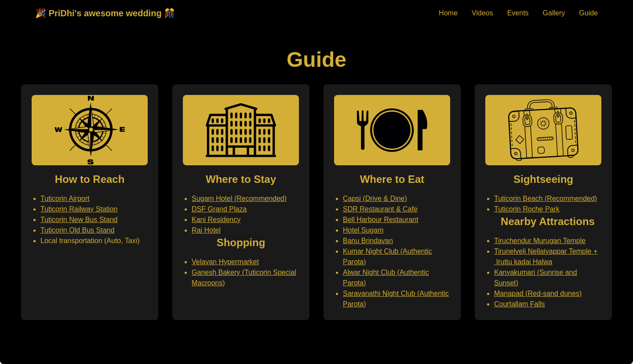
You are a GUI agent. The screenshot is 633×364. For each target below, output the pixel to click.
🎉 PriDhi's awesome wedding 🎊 (105, 13)
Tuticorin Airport (65, 198)
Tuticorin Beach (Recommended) (546, 198)
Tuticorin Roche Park (527, 209)
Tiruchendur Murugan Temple (540, 241)
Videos (482, 13)
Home (448, 13)
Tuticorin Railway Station (79, 209)
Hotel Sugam (363, 230)
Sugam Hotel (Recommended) (239, 198)
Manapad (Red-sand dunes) (538, 293)
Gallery (554, 13)
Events (518, 13)
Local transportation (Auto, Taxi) (90, 241)
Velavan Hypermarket (225, 262)
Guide (588, 13)
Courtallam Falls (520, 304)
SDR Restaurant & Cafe (380, 209)
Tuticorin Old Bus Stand (77, 230)
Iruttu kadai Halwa (524, 262)
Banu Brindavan (368, 241)
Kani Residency (216, 220)
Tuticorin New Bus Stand (79, 220)
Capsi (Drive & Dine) (375, 198)
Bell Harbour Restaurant (381, 220)
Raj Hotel (206, 230)
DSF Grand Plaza (219, 209)
